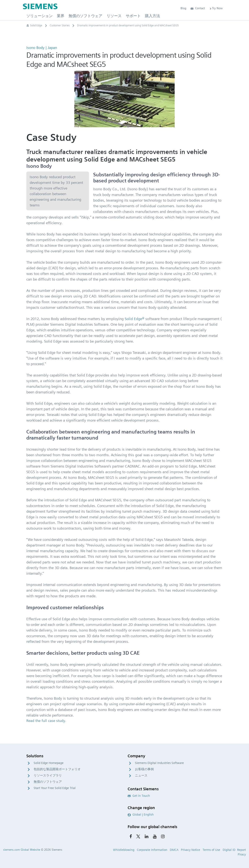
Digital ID (229, 850)
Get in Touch (139, 796)
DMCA (174, 850)
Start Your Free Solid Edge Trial (55, 788)
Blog (183, 8)
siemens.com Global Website (22, 850)
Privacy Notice (191, 850)
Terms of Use (211, 850)
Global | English (141, 815)
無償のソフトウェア (48, 782)
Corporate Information (152, 850)
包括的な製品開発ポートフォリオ (57, 769)
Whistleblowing (124, 850)
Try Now (216, 8)
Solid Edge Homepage (49, 763)
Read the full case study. (46, 721)
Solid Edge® (135, 319)
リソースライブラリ (48, 775)
